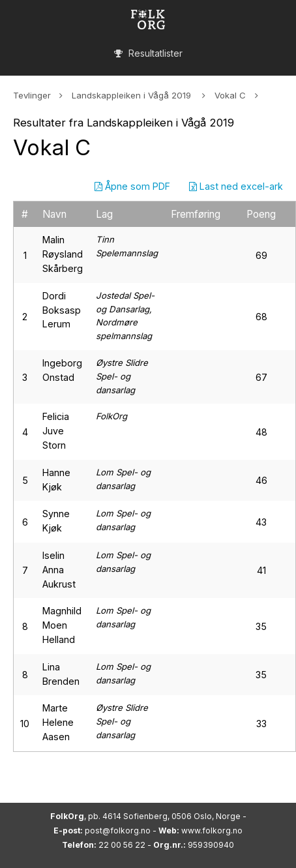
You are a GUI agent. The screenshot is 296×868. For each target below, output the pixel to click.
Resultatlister (148, 53)
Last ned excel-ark (236, 186)
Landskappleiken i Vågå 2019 (133, 95)
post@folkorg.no (118, 831)
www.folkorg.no (212, 831)
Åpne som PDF (132, 186)
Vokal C (230, 95)
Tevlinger (32, 95)
